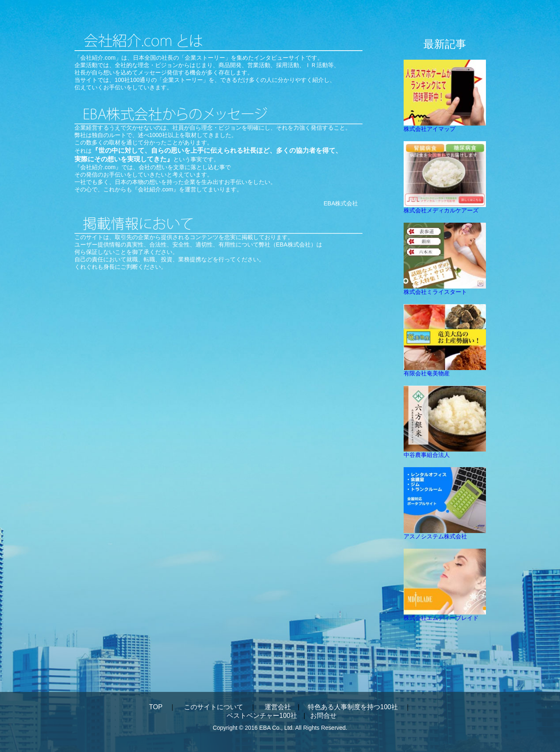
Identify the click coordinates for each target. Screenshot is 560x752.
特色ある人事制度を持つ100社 (353, 707)
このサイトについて (214, 707)
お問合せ (323, 716)
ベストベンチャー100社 (262, 716)
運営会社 (278, 707)
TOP (156, 707)
